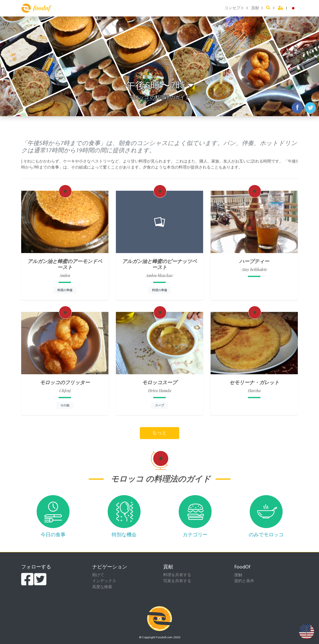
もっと (159, 433)
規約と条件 (244, 581)
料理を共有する (177, 575)
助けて (98, 575)
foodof (36, 8)
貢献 (255, 8)
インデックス (104, 581)
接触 (238, 575)
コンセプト (234, 8)
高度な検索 (102, 587)
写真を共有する (177, 581)
